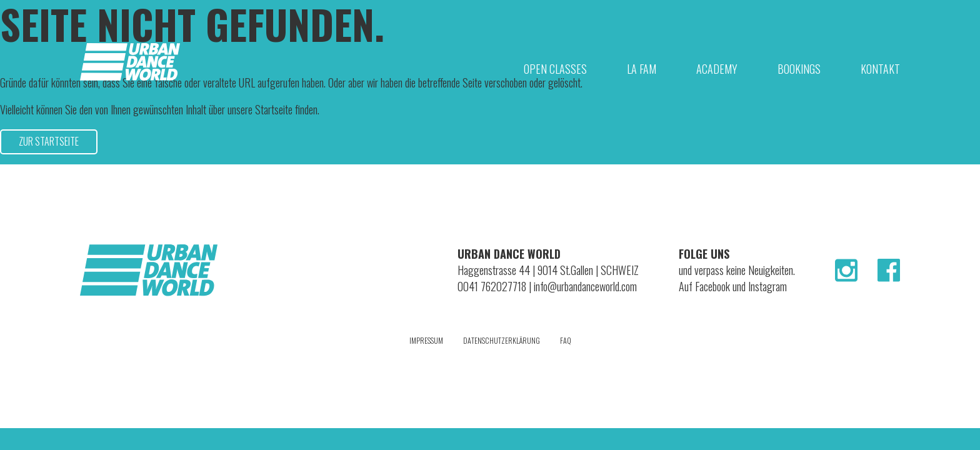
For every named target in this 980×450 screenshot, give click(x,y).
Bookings (799, 69)
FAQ (566, 340)
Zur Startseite (49, 141)
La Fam (642, 69)
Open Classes (555, 69)
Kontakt (880, 69)
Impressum (426, 340)
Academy (717, 69)
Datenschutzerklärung (502, 340)
